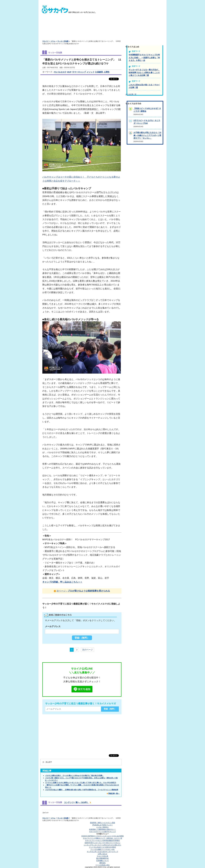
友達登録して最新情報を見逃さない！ (102, 829)
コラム (53, 41)
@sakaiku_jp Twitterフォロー (102, 825)
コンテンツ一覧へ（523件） (76, 802)
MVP (69, 72)
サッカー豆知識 (63, 41)
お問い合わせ (102, 854)
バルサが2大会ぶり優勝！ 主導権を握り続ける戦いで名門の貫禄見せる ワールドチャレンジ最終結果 (82, 790)
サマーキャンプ (79, 72)
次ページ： (83, 591)
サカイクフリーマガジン (102, 841)
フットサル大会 (102, 847)
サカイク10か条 (102, 856)
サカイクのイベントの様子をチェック (102, 832)
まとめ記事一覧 (131, 94)
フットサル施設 (103, 849)
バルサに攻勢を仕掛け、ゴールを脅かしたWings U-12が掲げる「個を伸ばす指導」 (74, 776)
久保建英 (99, 72)
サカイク (45, 41)
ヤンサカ (102, 852)
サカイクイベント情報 (102, 838)
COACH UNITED (103, 836)
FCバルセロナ (60, 72)
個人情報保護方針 (102, 858)
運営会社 (102, 863)
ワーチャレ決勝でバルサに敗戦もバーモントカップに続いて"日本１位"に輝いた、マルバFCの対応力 (81, 783)
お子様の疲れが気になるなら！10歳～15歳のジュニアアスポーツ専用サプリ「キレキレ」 (147, 135)
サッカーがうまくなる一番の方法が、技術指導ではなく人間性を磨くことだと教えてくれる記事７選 (144, 72)
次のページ (87, 650)
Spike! (102, 843)
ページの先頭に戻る (102, 865)
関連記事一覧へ (114, 793)
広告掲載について (102, 861)
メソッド (90, 72)
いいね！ (102, 827)
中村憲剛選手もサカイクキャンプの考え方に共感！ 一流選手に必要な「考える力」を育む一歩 (144, 58)
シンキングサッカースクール (102, 845)
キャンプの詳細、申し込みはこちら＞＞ (62, 582)
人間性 (106, 72)
